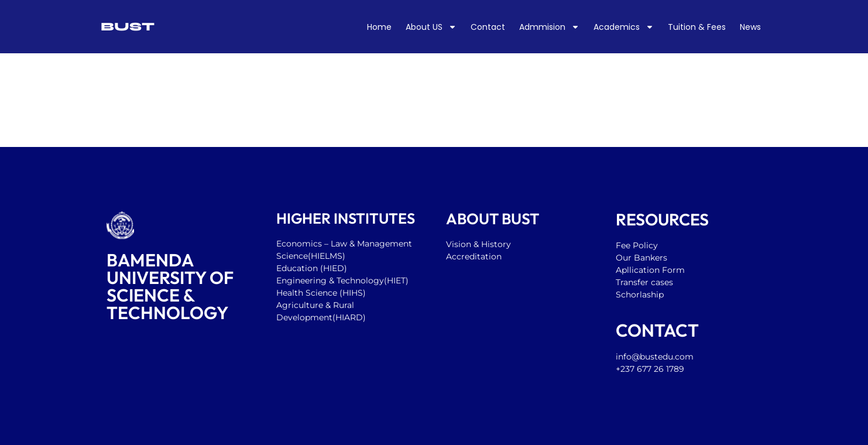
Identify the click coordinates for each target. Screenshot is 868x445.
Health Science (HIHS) (321, 293)
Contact (488, 27)
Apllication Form (650, 270)
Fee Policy (637, 245)
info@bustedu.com (655, 357)
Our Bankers (641, 258)
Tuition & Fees (697, 27)
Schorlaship (640, 295)
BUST (128, 27)
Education (298, 268)
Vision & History (480, 244)
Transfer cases (646, 282)
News (750, 27)
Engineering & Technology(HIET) (342, 280)
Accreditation (474, 256)
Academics (624, 27)
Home (379, 27)
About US (431, 27)
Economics (299, 244)
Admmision (549, 27)
